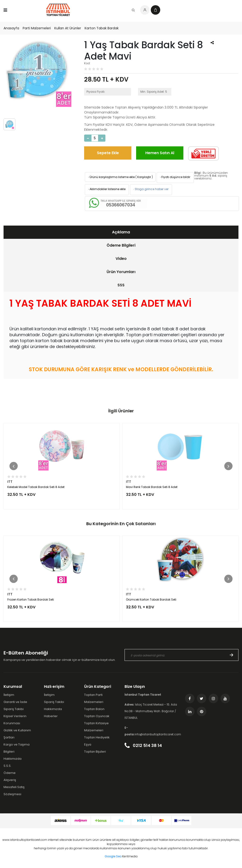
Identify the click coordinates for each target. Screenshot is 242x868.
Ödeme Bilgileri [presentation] (121, 245)
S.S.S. (7, 766)
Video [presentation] (121, 259)
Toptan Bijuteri (95, 752)
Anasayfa (11, 28)
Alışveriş (10, 780)
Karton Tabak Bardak (102, 28)
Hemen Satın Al (160, 153)
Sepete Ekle (108, 153)
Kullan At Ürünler (68, 28)
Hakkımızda (13, 759)
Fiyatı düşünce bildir (175, 177)
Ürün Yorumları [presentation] (121, 272)
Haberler (51, 716)
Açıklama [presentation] (121, 232)
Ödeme (10, 773)
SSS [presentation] (121, 285)
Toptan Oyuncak (97, 716)
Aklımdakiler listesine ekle (106, 189)
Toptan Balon (94, 709)
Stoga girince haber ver (151, 189)
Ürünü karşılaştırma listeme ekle (111, 177)
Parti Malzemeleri (37, 28)
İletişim (9, 695)
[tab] (121, 232)
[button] (14, 466)
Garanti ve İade (15, 702)
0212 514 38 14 (143, 745)
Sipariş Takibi (14, 709)
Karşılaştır (144, 177)
